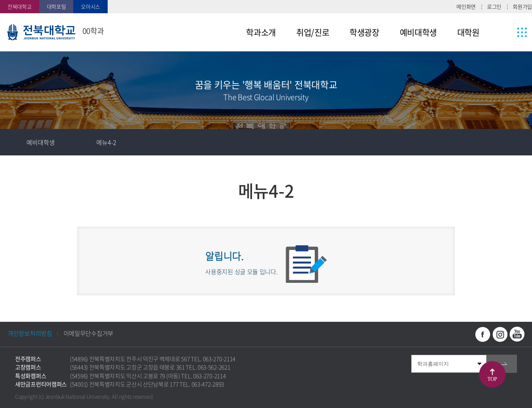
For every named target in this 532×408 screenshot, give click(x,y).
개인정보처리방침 (30, 333)
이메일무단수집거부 (88, 333)
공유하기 (492, 142)
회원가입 (522, 6)
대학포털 (56, 6)
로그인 (494, 6)
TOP (492, 379)
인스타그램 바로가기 (500, 334)
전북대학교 (20, 6)
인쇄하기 (519, 142)
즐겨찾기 (466, 142)
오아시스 (90, 6)
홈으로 (13, 142)
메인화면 (466, 6)
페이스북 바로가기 (483, 334)
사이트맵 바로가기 (508, 32)
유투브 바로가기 (517, 334)
